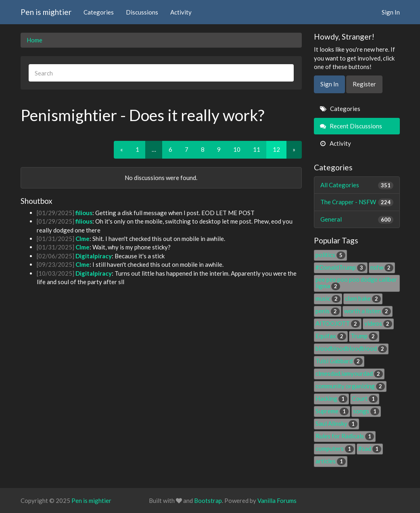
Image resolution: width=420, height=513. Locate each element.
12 (276, 149)
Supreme (332, 411)
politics (330, 255)
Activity (181, 12)
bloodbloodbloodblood (351, 348)
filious (84, 213)
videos (378, 323)
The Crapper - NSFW (357, 202)
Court (365, 398)
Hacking (331, 398)
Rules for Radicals (345, 436)
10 (237, 149)
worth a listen (368, 311)
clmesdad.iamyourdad (349, 373)
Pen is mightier (46, 12)
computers (335, 448)
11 (257, 149)
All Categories (357, 185)
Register (364, 84)
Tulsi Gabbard (339, 361)
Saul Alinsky (336, 423)
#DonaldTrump (341, 267)
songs (366, 411)
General (357, 219)
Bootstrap (208, 500)
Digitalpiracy (94, 256)
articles (331, 461)
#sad (370, 448)
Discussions (142, 12)
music (328, 298)
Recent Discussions (351, 126)
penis (328, 311)
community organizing (350, 386)
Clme (83, 239)
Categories (99, 12)
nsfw (382, 267)
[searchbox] (161, 73)
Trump (364, 336)
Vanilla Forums (277, 500)
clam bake (363, 298)
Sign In (391, 12)
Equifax (331, 336)
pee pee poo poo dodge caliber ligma (356, 283)
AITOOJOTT (338, 323)
